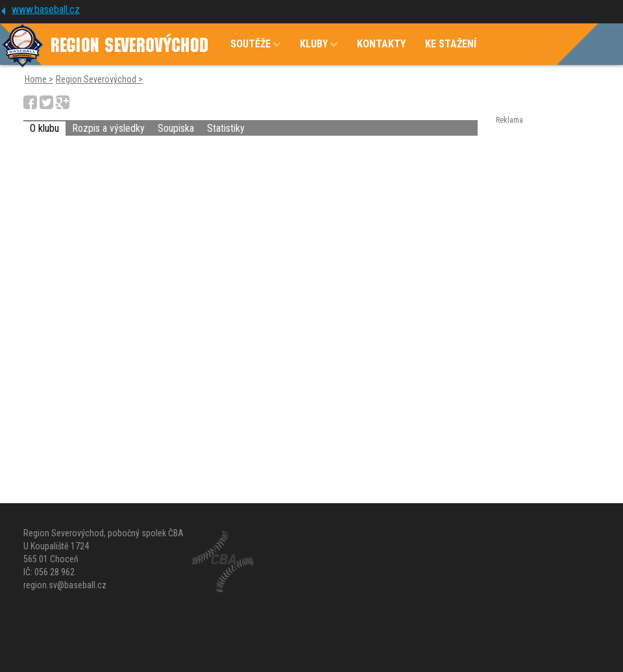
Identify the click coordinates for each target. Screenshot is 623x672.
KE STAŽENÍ (451, 44)
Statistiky (226, 128)
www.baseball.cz (46, 9)
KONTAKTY (381, 44)
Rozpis (108, 128)
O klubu (44, 128)
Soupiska (176, 128)
